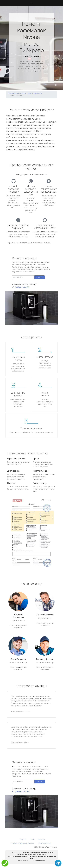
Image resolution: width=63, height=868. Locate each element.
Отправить (40, 277)
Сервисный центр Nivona (17, 93)
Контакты (41, 839)
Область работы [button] (44, 843)
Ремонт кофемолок (35, 93)
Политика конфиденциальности (22, 843)
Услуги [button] (22, 839)
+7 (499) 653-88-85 (31, 56)
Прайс (32, 839)
